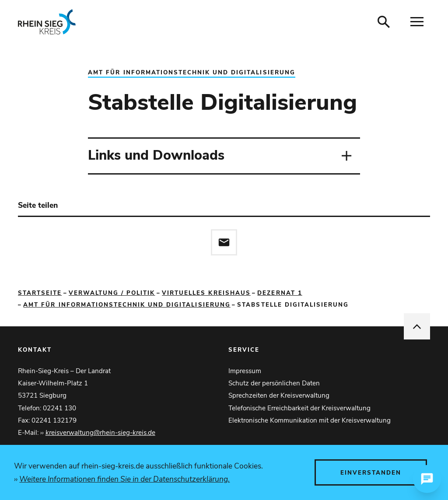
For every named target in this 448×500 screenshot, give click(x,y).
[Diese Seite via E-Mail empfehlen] (224, 242)
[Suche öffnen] (384, 22)
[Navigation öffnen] (417, 22)
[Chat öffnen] (427, 479)
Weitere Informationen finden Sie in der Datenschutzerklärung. (124, 479)
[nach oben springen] (417, 326)
